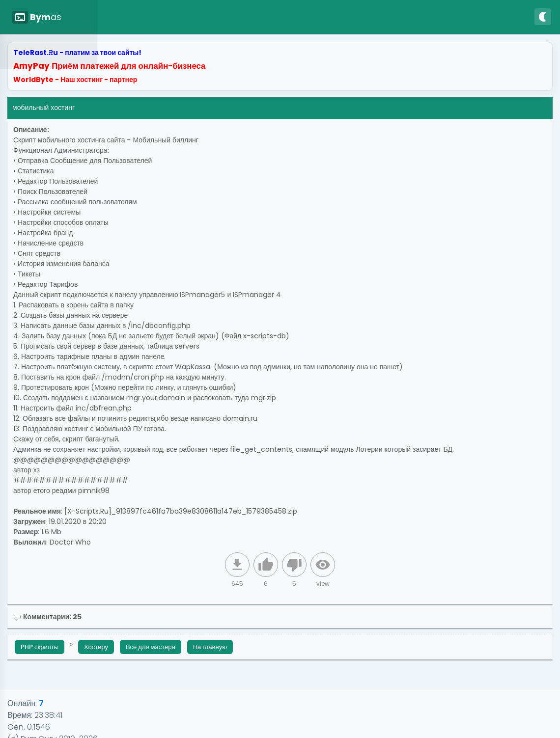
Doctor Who (70, 542)
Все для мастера (151, 647)
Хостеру (96, 647)
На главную (210, 647)
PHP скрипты (40, 647)
